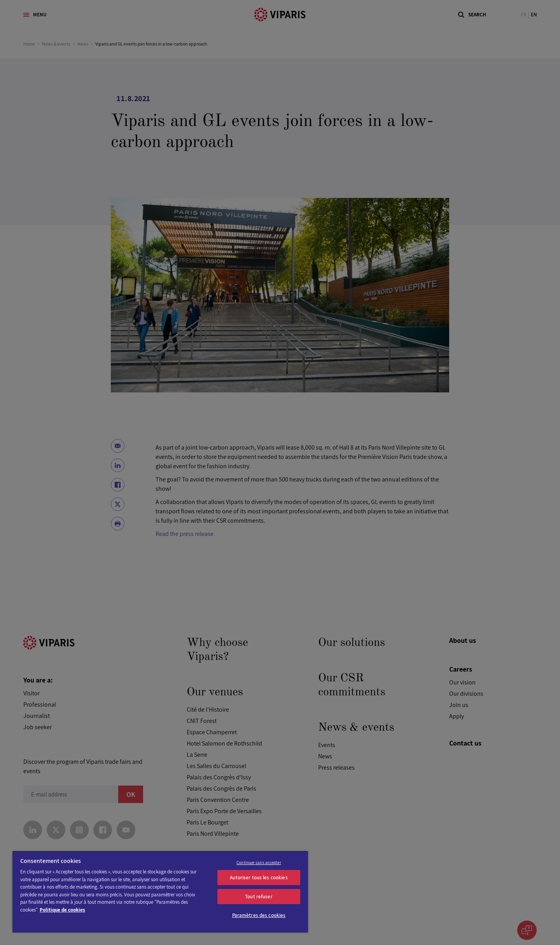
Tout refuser (259, 897)
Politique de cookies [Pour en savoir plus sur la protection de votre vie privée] (62, 910)
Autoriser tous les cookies (259, 878)
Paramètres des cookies (259, 915)
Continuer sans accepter (259, 863)
